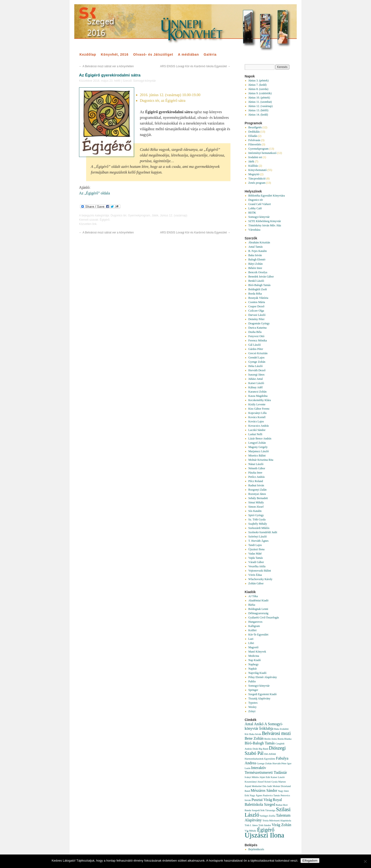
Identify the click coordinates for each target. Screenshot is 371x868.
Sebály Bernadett (258, 498)
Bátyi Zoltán (256, 264)
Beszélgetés (255, 127)
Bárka (252, 605)
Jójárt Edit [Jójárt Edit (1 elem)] (265, 777)
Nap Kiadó (255, 660)
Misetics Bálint (257, 456)
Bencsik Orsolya (258, 272)
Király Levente (257, 404)
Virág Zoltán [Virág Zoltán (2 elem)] (281, 825)
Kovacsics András (259, 426)
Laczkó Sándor (257, 430)
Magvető (254, 647)
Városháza (254, 230)
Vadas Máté (255, 554)
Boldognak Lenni (258, 609)
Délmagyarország (258, 613)
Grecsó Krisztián (258, 353)
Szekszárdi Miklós (259, 528)
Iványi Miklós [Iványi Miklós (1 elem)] (252, 777)
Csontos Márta (257, 302)
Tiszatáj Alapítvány (259, 698)
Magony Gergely (258, 447)
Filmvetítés (255, 144)
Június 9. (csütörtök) (260, 93)
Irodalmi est (255, 157)
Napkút (253, 669)
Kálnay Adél (256, 387)
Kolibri (253, 630)
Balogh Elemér (257, 260)
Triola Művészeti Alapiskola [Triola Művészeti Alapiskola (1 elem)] (277, 821)
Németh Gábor (257, 468)
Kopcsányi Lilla (258, 413)
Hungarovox (256, 622)
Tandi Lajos (255, 545)
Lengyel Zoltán (257, 443)
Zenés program (257, 183)
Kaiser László (256, 383)
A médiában (188, 54)
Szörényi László (258, 537)
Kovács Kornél (257, 417)
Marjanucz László (259, 451)
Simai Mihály (256, 502)
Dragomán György (259, 323)
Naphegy (254, 664)
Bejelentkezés (256, 849)
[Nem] (365, 861)
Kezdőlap (88, 54)
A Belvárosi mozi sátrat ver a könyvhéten (106, 66)
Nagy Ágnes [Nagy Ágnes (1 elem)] (256, 795)
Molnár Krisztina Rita (261, 460)
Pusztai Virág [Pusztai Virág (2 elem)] (262, 800)
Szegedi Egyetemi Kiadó (263, 694)
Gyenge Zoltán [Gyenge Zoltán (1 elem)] (264, 763)
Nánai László (256, 464)
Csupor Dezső (256, 306)
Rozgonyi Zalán (258, 490)
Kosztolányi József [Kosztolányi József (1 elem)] (254, 782)
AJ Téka (253, 596)
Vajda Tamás (256, 558)
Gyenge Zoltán (257, 362)
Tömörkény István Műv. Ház (265, 225)
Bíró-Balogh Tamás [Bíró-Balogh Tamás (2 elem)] (260, 743)
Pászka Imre (255, 473)
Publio (252, 681)
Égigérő (104, 220)
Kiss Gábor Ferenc (259, 409)
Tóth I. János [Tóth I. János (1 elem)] (251, 825)
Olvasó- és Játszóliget (153, 54)
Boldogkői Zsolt (258, 289)
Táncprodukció (257, 179)
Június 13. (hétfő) (258, 110)
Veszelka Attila (257, 566)
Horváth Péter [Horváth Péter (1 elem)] (279, 763)
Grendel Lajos (256, 358)
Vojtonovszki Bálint (260, 571)
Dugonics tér (118, 215)
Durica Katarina (258, 328)
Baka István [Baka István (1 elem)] (255, 734)
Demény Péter (256, 319)
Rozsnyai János (257, 494)
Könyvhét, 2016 (115, 54)
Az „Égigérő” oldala (95, 193)
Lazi (251, 639)
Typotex (253, 703)
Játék (155, 215)
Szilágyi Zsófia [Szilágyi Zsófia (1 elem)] (268, 816)
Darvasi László (257, 315)
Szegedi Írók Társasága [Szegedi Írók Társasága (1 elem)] (263, 810)
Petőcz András (257, 477)
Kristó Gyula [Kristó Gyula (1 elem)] (271, 782)
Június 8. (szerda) (258, 89)
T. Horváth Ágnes (258, 541)
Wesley (253, 707)
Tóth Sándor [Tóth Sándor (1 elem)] (265, 825)
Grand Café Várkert (260, 204)
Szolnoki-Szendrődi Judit (263, 532)
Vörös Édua (255, 575)
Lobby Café (255, 208)
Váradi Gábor (256, 562)
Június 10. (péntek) (259, 98)
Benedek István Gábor (261, 277)
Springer (253, 690)
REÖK (252, 213)
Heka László (256, 366)
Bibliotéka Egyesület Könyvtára (267, 196)
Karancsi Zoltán (258, 392)
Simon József (256, 507)
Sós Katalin (255, 511)
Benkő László (256, 281)
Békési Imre (255, 268)
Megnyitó (254, 174)
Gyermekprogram (139, 215)
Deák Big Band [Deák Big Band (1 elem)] (261, 749)
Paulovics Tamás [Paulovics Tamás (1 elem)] (271, 795)
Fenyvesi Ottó (256, 336)
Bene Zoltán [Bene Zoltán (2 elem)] (254, 738)
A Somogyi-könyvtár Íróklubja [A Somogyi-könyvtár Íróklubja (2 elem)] (264, 726)
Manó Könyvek (257, 652)
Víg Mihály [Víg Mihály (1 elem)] (250, 831)
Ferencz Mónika (258, 340)
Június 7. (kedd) (258, 85)
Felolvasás (254, 140)
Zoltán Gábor (256, 583)
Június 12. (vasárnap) (174, 215)
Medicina (254, 656)
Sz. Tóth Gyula (257, 519)
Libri (251, 643)
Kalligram (254, 626)
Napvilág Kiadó (257, 673)
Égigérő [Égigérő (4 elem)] (266, 830)
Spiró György (256, 515)
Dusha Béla (255, 332)
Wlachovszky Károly (261, 579)
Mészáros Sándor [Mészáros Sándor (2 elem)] (264, 791)
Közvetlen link (88, 224)
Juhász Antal (256, 379)
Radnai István (256, 485)
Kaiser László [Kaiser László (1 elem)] (278, 777)
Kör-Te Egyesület (258, 635)
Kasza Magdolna (258, 396)
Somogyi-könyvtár (145, 81)
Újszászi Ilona (256, 549)
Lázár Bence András (260, 438)
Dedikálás (254, 132)
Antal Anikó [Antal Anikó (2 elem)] (254, 724)
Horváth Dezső (257, 370)
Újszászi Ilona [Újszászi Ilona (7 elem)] (264, 835)
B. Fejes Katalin (258, 251)
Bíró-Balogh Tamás (260, 285)
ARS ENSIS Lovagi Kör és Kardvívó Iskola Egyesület (195, 66)
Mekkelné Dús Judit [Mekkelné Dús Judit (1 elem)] (262, 786)
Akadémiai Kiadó (258, 600)
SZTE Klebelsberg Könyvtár (265, 221)
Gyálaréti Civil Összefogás (264, 617)
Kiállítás (253, 166)
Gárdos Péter (256, 349)
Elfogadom (310, 861)
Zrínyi (252, 711)
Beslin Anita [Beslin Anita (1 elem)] (271, 739)
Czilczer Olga (256, 311)
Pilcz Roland (256, 481)
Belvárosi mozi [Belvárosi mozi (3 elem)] (276, 733)
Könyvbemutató (258, 170)
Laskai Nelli (255, 434)
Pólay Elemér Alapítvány (263, 677)
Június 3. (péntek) (259, 81)
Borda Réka (255, 294)
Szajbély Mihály (258, 524)
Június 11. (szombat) (260, 102)
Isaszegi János (256, 375)
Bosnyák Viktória (258, 298)
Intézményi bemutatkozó (263, 153)
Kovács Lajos (256, 421)
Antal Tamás (256, 247)
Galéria (210, 54)
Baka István (255, 255)
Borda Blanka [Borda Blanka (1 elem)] (285, 739)
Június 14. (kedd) (258, 115)
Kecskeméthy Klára (260, 400)
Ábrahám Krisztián (259, 242)
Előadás (253, 136)
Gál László (255, 345)
